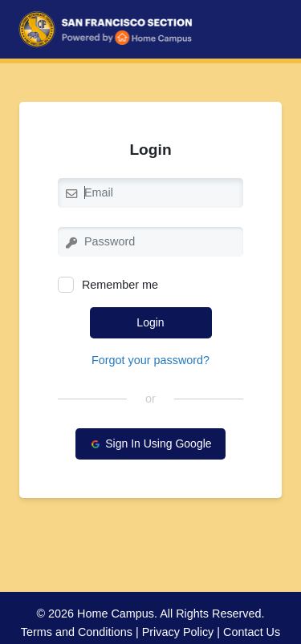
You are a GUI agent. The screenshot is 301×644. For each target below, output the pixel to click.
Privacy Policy (178, 632)
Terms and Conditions (77, 632)
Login (150, 322)
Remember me (108, 285)
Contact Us (252, 632)
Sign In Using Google (150, 444)
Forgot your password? (150, 360)
